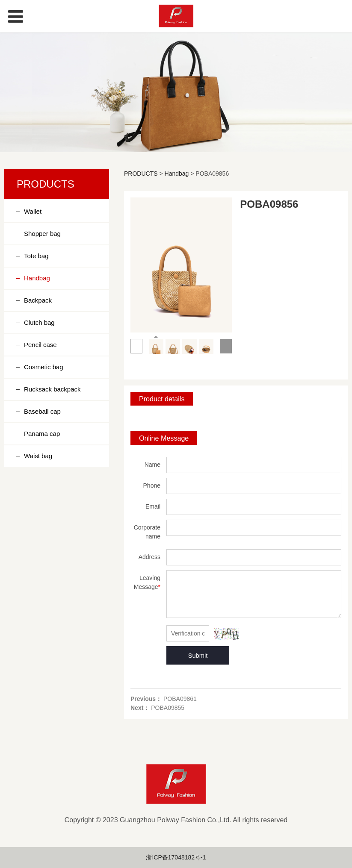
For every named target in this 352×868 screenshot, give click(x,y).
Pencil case (40, 345)
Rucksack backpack (52, 389)
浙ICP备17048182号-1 (176, 857)
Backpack (38, 300)
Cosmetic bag (44, 367)
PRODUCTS (141, 174)
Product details (162, 399)
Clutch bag (39, 322)
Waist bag (38, 456)
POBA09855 (168, 708)
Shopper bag (42, 234)
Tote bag (36, 256)
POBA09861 (180, 699)
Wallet (33, 211)
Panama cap (42, 434)
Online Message (164, 438)
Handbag (37, 278)
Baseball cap (42, 411)
